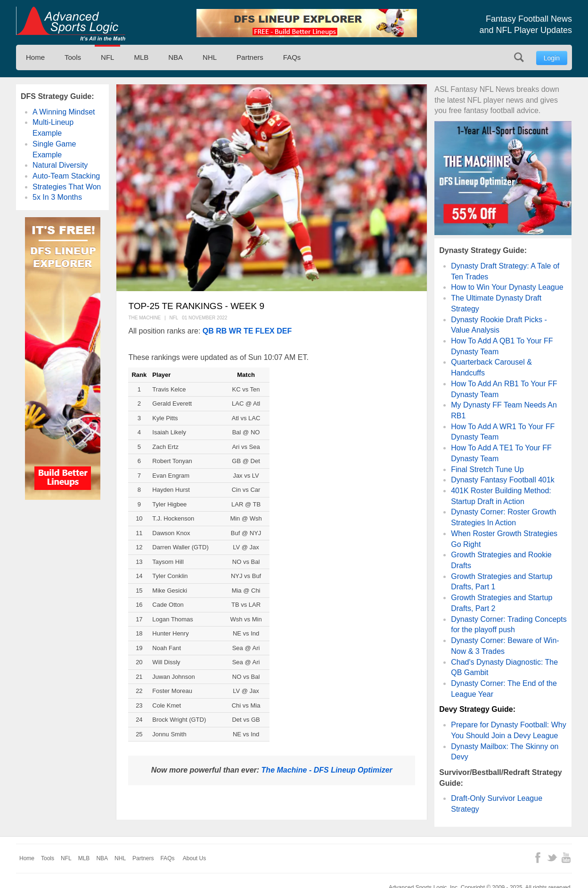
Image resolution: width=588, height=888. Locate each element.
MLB (141, 57)
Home (35, 57)
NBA (176, 57)
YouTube (566, 858)
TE (248, 331)
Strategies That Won (67, 187)
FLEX (265, 331)
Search (519, 57)
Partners (250, 57)
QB (208, 331)
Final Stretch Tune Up (487, 469)
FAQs (292, 57)
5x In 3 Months (57, 197)
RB (221, 331)
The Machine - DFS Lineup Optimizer (327, 770)
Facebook (538, 858)
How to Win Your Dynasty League (507, 287)
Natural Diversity (60, 165)
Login (552, 58)
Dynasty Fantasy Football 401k (503, 480)
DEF (284, 331)
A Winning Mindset (64, 112)
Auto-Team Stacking (66, 176)
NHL (210, 57)
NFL (107, 57)
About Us (194, 858)
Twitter (552, 858)
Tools (73, 57)
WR (235, 331)
